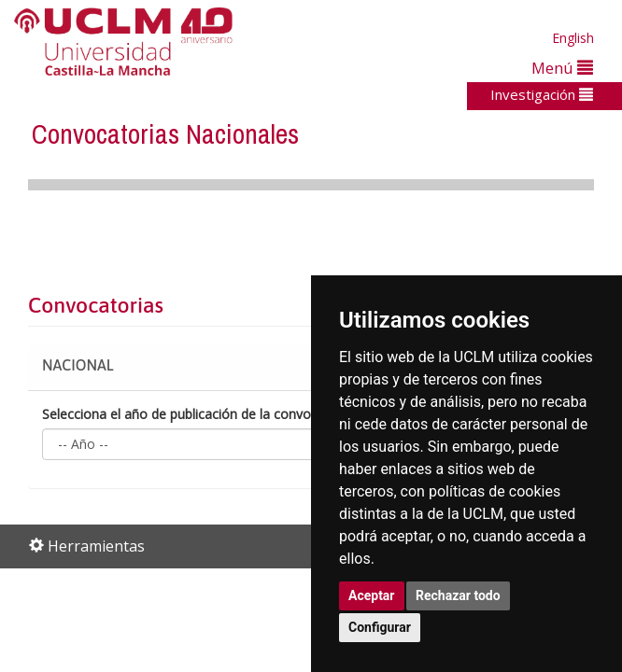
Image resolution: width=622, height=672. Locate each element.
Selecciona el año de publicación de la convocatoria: (199, 414)
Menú (562, 68)
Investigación (542, 94)
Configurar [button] (380, 627)
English (573, 38)
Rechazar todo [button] (458, 595)
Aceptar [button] (372, 595)
